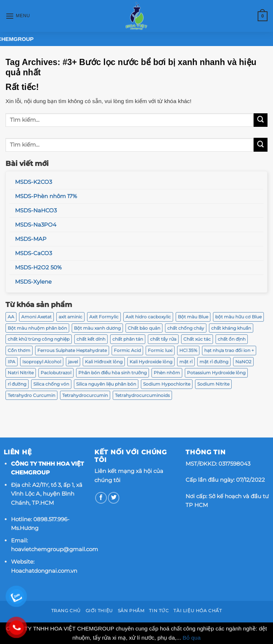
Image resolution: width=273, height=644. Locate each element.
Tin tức (159, 611)
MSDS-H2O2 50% (38, 268)
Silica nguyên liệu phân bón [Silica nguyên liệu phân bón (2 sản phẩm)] (106, 384)
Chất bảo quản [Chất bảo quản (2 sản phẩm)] (144, 328)
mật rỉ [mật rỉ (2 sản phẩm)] (186, 362)
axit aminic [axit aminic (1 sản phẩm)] (70, 317)
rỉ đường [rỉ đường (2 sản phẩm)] (17, 384)
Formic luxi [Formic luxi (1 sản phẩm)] (160, 350)
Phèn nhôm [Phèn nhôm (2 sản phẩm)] (167, 373)
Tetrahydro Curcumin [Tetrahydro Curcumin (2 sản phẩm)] (31, 395)
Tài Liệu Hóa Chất (198, 611)
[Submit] (261, 120)
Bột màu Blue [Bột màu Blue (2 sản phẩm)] (193, 317)
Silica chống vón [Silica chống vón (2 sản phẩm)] (51, 384)
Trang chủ (66, 611)
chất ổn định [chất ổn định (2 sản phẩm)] (232, 339)
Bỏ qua (192, 638)
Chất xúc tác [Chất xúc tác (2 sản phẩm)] (197, 339)
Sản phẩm (131, 611)
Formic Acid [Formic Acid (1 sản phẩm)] (127, 350)
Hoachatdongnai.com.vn (44, 571)
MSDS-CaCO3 (33, 253)
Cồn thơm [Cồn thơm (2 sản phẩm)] (19, 350)
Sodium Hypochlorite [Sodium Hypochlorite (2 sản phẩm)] (167, 384)
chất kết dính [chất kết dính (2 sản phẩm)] (91, 339)
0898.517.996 (50, 519)
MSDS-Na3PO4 (36, 225)
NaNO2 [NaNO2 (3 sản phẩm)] (243, 362)
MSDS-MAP (31, 239)
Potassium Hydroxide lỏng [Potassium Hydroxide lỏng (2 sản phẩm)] (216, 373)
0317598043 (234, 464)
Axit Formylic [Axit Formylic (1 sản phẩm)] (104, 317)
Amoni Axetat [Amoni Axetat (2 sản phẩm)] (36, 317)
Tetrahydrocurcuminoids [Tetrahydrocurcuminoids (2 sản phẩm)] (142, 395)
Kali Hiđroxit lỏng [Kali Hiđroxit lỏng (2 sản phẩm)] (104, 362)
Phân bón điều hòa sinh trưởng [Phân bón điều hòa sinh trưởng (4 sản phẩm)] (113, 373)
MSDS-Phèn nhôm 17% (46, 196)
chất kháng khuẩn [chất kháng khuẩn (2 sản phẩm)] (231, 328)
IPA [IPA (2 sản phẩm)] (12, 362)
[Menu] (18, 16)
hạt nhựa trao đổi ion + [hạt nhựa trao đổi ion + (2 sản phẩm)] (229, 350)
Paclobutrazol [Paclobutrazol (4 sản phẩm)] (56, 373)
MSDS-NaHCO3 (36, 211)
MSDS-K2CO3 (33, 182)
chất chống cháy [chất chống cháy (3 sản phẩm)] (186, 328)
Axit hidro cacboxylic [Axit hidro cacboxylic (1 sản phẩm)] (148, 317)
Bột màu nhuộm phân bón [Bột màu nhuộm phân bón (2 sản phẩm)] (37, 328)
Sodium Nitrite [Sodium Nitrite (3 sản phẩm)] (213, 384)
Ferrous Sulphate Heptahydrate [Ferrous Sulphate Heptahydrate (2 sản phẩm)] (72, 350)
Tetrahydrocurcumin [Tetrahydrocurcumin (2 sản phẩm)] (85, 395)
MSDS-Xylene (33, 282)
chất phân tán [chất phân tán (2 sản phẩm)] (128, 339)
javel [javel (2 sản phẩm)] (73, 362)
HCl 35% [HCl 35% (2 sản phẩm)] (188, 350)
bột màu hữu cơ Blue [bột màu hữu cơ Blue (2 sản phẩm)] (238, 317)
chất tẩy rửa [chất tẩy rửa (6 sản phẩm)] (163, 339)
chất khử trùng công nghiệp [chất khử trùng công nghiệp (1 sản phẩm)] (39, 339)
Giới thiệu (99, 611)
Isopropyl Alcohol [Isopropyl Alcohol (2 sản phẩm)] (42, 362)
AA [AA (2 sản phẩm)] (11, 317)
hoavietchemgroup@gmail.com (55, 549)
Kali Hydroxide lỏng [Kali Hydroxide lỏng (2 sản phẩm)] (151, 362)
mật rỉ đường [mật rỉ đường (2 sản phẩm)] (214, 362)
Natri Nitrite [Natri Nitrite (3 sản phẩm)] (21, 373)
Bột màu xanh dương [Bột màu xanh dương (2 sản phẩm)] (97, 328)
